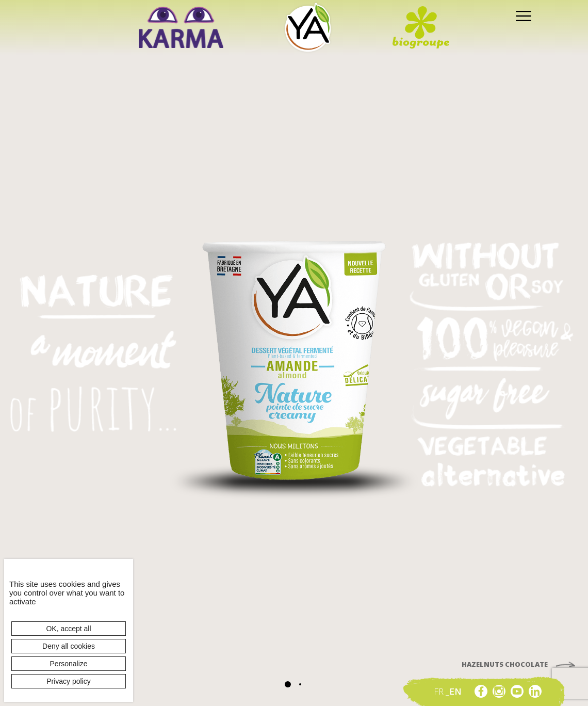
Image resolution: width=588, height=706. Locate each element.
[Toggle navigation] (521, 15)
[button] (288, 684)
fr (440, 691)
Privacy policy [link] (69, 681)
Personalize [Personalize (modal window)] (68, 664)
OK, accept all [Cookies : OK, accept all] (68, 629)
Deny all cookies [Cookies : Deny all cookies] (69, 646)
